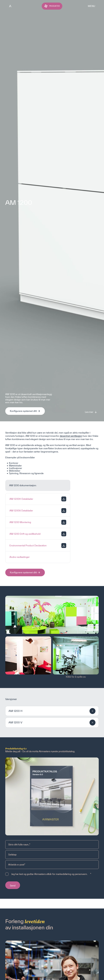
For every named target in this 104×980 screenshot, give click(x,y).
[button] (52, 711)
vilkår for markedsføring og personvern (67, 874)
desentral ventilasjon (71, 436)
